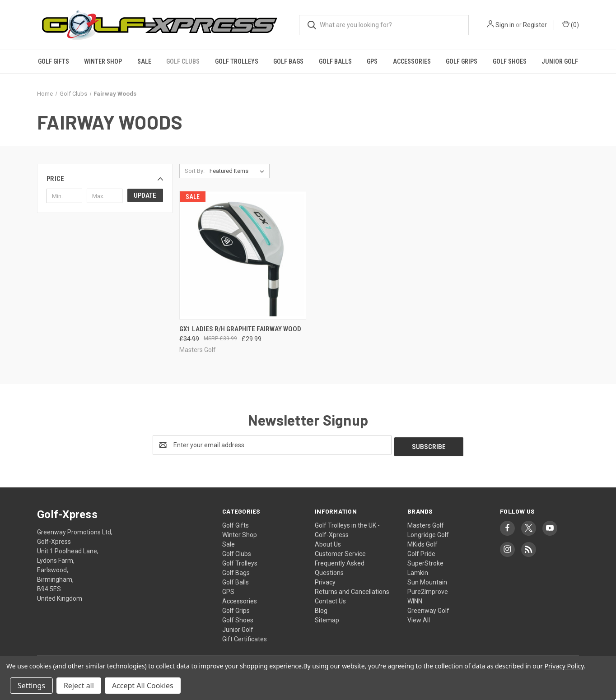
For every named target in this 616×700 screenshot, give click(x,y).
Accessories (412, 61)
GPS (372, 61)
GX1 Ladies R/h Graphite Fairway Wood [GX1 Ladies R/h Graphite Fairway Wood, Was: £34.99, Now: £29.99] (240, 329)
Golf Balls (335, 61)
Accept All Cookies (143, 686)
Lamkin (418, 571)
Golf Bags (288, 61)
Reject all (79, 686)
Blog (321, 609)
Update (145, 195)
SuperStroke (425, 561)
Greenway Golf (428, 609)
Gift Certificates (245, 637)
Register (535, 25)
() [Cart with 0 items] (571, 24)
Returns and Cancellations (352, 590)
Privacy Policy (564, 666)
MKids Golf (422, 542)
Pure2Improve (428, 590)
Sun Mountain (427, 580)
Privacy (325, 580)
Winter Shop (103, 61)
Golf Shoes (510, 61)
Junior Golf (560, 61)
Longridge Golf (428, 533)
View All (419, 618)
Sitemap (327, 618)
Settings (31, 686)
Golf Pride (421, 552)
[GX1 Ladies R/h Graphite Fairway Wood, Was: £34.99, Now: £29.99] (243, 255)
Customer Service (340, 552)
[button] (105, 179)
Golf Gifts (54, 61)
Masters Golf (426, 524)
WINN (415, 599)
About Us (328, 542)
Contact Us (330, 599)
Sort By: (195, 171)
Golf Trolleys (237, 61)
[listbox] (239, 171)
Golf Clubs (183, 61)
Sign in (505, 25)
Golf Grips (462, 61)
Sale (144, 61)
